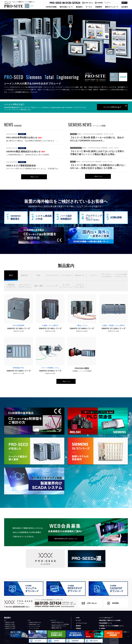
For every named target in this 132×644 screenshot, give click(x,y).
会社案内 (125, 7)
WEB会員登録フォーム (105, 623)
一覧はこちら (34, 177)
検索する (124, 3)
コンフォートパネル (34, 626)
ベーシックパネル (34, 628)
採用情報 (100, 3)
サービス (89, 7)
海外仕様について (66, 7)
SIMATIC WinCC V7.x (58, 622)
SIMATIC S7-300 (10, 622)
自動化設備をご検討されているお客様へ (110, 620)
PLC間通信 (102, 628)
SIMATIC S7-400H (10, 626)
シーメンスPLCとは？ (112, 107)
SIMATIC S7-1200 (10, 628)
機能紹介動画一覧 (57, 628)
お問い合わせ (89, 3)
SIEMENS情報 (51, 7)
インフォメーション (81, 623)
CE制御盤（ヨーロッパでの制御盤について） (112, 626)
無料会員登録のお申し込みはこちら (66, 539)
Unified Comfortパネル (35, 622)
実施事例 (99, 7)
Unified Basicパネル (34, 624)
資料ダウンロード (112, 7)
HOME (78, 618)
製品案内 (79, 7)
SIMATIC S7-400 (10, 624)
